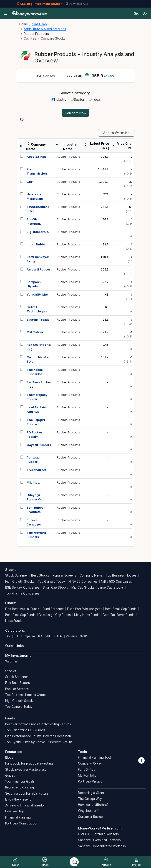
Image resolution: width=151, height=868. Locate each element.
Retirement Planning (20, 787)
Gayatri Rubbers (39, 445)
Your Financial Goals (20, 781)
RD (40, 636)
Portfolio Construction (22, 823)
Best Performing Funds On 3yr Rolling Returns (38, 724)
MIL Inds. (33, 482)
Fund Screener (53, 609)
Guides (10, 775)
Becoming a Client (91, 793)
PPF (48, 636)
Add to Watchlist (116, 133)
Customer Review (91, 817)
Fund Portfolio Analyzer (84, 609)
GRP (30, 182)
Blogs (9, 757)
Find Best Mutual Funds (22, 609)
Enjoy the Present (18, 799)
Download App (77, 4)
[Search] (74, 862)
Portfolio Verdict (90, 781)
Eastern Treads (38, 319)
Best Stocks (40, 575)
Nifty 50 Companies (83, 582)
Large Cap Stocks (111, 587)
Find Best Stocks (18, 683)
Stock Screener (17, 575)
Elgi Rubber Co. (38, 232)
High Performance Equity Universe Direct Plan (38, 736)
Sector (78, 99)
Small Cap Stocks (55, 587)
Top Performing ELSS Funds (25, 730)
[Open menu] (5, 14)
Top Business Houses (121, 575)
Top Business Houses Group (25, 695)
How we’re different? (93, 805)
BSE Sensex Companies (22, 587)
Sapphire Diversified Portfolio (99, 840)
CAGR (58, 636)
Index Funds (14, 621)
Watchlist (12, 661)
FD (16, 636)
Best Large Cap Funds (55, 615)
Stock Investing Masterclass (26, 770)
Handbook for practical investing (29, 763)
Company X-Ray (90, 763)
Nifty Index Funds (87, 615)
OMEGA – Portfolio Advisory (98, 834)
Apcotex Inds (36, 157)
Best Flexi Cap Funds (20, 615)
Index (94, 99)
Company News (91, 575)
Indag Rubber (37, 244)
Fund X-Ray (87, 770)
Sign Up (140, 13)
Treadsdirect (36, 470)
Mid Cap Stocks (83, 587)
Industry (59, 99)
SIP (8, 636)
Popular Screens (64, 575)
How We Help (15, 811)
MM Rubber (35, 332)
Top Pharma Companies (22, 593)
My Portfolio (87, 775)
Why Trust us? (88, 811)
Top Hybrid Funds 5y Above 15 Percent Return (39, 742)
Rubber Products (68, 157)
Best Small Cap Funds (121, 609)
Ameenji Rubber (38, 269)
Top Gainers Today (51, 582)
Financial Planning (18, 817)
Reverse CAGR (76, 636)
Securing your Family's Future (27, 793)
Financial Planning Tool (94, 757)
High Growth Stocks (20, 582)
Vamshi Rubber (38, 294)
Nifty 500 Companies (116, 582)
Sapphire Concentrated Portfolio (102, 846)
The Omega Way (90, 799)
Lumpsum (28, 636)
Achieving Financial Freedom (26, 805)
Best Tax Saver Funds (119, 615)
